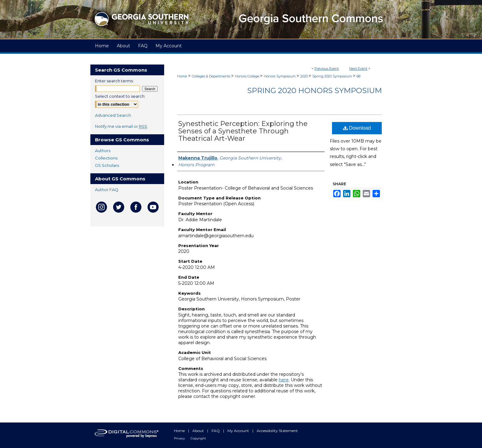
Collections (106, 158)
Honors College (247, 76)
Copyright (198, 438)
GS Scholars (107, 165)
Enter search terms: (114, 81)
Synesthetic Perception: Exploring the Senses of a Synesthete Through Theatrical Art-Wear (243, 131)
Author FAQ (107, 190)
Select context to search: (120, 96)
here (284, 380)
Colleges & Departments (211, 76)
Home (182, 76)
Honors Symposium (280, 76)
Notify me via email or (121, 126)
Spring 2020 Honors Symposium (314, 90)
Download (357, 128)
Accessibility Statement (277, 431)
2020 (304, 76)
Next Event (358, 69)
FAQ (216, 431)
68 (358, 76)
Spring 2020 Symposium (333, 76)
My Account (239, 431)
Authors (103, 151)
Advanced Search (113, 115)
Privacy (180, 438)
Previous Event (327, 69)
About (199, 431)
